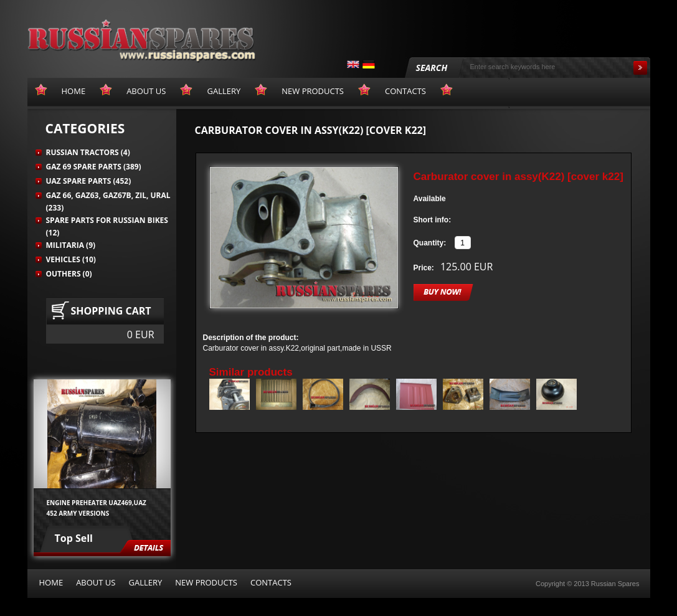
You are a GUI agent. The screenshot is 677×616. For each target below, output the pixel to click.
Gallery (145, 582)
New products (206, 582)
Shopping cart (111, 311)
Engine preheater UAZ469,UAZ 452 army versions (97, 508)
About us (96, 582)
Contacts (271, 582)
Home (51, 582)
